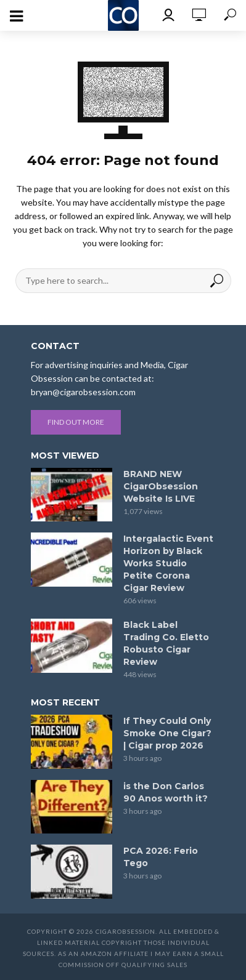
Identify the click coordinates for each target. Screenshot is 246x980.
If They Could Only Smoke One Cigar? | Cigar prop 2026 (167, 733)
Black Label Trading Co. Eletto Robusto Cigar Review (166, 643)
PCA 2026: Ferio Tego (161, 857)
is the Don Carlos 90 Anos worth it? (166, 792)
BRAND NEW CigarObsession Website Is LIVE (161, 486)
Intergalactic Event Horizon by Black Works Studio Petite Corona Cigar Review (168, 563)
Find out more (76, 422)
